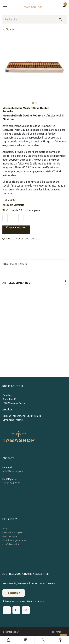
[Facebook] (7, 610)
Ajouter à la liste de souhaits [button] (21, 239)
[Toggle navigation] (5, 5)
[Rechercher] (60, 19)
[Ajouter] (21, 218)
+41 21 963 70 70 (11, 483)
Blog (5, 528)
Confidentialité (11, 544)
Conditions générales (14, 540)
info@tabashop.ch (13, 471)
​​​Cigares (8, 29)
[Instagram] (26, 610)
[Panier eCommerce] (64, 5)
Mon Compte (10, 536)
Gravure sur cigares (13, 532)
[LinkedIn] (16, 610)
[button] (6, 101)
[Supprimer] (5, 218)
